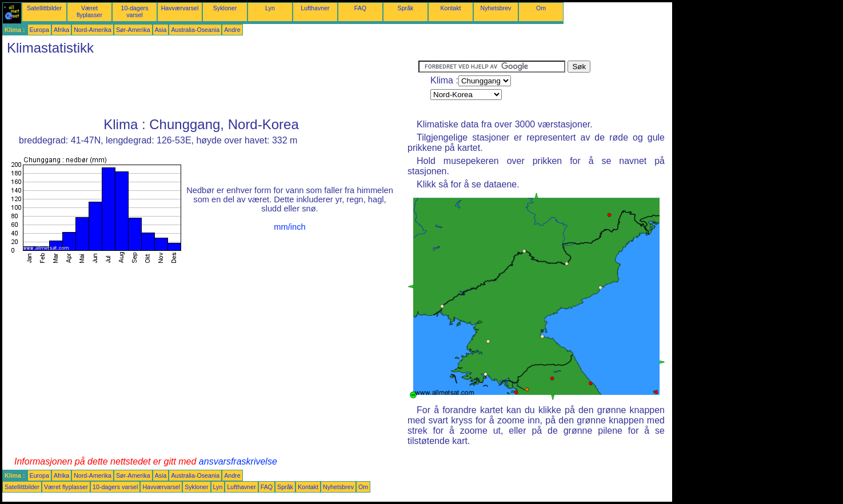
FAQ (360, 8)
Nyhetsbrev (496, 8)
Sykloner (225, 8)
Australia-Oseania (195, 30)
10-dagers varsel (135, 11)
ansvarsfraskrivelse (238, 461)
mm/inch (289, 227)
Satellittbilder (44, 8)
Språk (406, 8)
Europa (39, 30)
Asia (161, 30)
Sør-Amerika (133, 30)
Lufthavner (315, 8)
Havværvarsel (180, 8)
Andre (232, 30)
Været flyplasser (89, 11)
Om (541, 8)
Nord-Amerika (93, 30)
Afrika (61, 30)
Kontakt (450, 8)
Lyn (270, 8)
